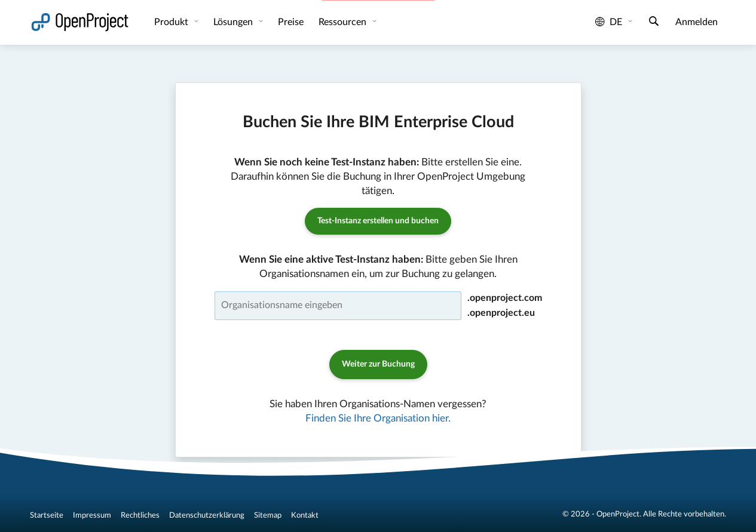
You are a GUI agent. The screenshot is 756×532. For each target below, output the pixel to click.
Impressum (92, 515)
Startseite (47, 515)
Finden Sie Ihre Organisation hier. (378, 418)
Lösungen (234, 22)
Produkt (172, 22)
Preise (291, 22)
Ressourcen (344, 22)
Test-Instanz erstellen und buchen (378, 221)
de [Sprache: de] (609, 22)
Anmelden (697, 22)
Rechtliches (140, 515)
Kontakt (305, 515)
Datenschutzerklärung (207, 515)
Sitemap (268, 515)
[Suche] (654, 23)
